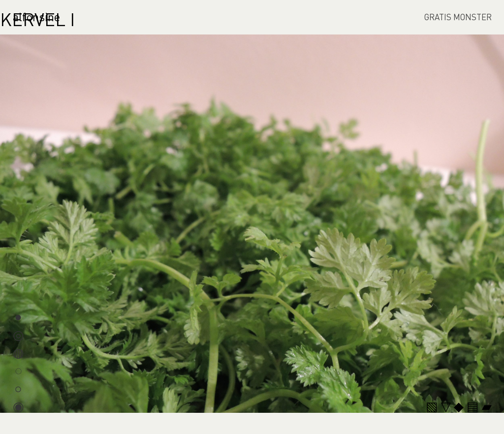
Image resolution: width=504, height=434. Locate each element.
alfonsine (36, 17)
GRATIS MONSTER (458, 17)
